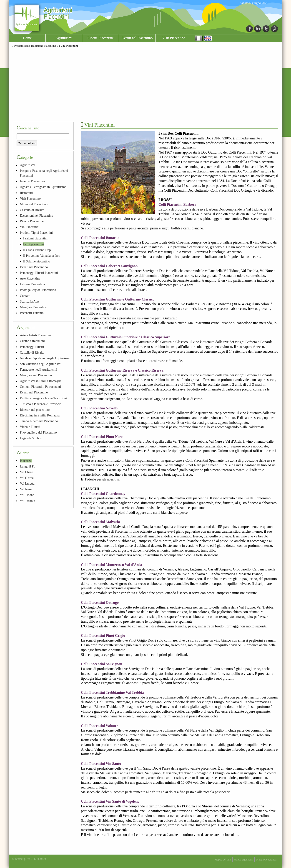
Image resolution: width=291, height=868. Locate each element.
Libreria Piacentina (32, 284)
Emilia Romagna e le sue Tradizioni (43, 398)
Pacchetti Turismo (32, 313)
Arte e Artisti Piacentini (35, 335)
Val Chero (26, 472)
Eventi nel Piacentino (137, 38)
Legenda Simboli (31, 438)
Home (27, 38)
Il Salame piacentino (37, 261)
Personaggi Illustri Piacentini (39, 273)
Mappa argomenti (244, 860)
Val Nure (26, 489)
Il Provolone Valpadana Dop (42, 256)
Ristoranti (26, 193)
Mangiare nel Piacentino (36, 375)
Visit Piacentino (174, 38)
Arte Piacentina (30, 278)
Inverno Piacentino (32, 181)
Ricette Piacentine (100, 38)
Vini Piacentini (30, 227)
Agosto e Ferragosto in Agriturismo (43, 187)
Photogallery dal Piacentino (38, 290)
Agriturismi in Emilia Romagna (41, 381)
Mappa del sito (223, 860)
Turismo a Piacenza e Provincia (40, 404)
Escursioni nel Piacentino (36, 216)
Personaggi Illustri (32, 347)
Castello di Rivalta (32, 210)
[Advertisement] (145, 84)
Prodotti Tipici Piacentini (36, 233)
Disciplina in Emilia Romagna (40, 415)
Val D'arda (27, 478)
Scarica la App (29, 301)
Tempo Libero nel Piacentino (39, 421)
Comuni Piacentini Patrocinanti (40, 387)
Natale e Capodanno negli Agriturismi (45, 358)
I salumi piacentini (35, 238)
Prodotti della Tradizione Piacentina (35, 46)
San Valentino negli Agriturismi (40, 364)
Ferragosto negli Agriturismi (38, 370)
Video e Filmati (30, 427)
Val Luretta (27, 483)
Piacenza (26, 461)
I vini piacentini (34, 244)
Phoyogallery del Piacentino (38, 432)
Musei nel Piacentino (34, 204)
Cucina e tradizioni (32, 341)
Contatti (25, 296)
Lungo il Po (28, 466)
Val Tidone (27, 495)
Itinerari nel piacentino (35, 410)
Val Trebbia (27, 501)
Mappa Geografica (266, 860)
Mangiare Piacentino (33, 307)
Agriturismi (64, 38)
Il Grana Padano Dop (37, 250)
